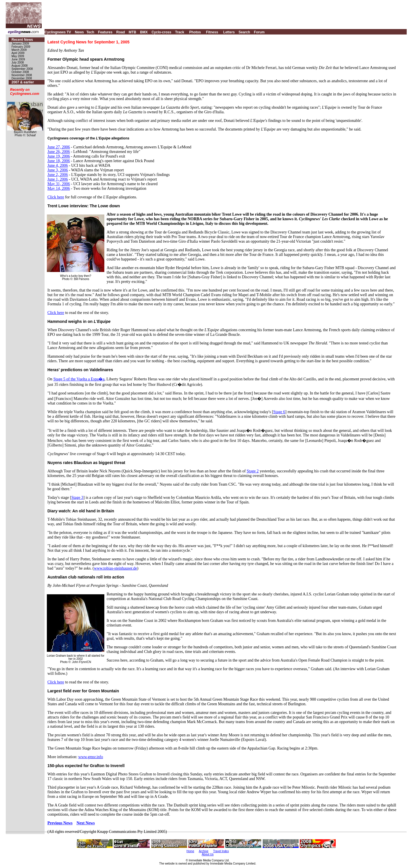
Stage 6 (279, 412)
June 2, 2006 (58, 175)
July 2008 (18, 63)
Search (244, 32)
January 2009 (20, 44)
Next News (86, 823)
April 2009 (18, 53)
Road (120, 32)
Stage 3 (77, 498)
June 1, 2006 (58, 179)
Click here (56, 197)
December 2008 (22, 78)
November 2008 (22, 75)
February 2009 (21, 47)
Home (190, 851)
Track (179, 32)
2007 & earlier (23, 82)
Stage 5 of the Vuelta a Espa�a (79, 379)
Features (105, 32)
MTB (133, 32)
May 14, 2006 (59, 188)
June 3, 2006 (58, 170)
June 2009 (18, 59)
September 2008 (22, 69)
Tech (90, 32)
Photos (195, 32)
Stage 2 (253, 471)
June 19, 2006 (59, 156)
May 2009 (18, 56)
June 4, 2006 (58, 165)
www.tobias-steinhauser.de (116, 568)
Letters (229, 32)
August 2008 (20, 66)
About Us (208, 854)
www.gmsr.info (91, 757)
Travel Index (221, 851)
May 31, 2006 (59, 184)
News (79, 32)
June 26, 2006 (59, 152)
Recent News (22, 40)
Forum (259, 32)
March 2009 (19, 50)
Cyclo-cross (161, 32)
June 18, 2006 (59, 161)
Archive (204, 851)
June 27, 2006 (59, 147)
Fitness (212, 32)
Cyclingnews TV (58, 32)
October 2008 (20, 72)
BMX (144, 32)
